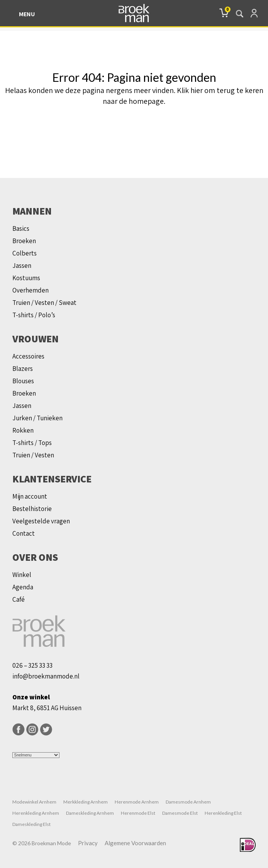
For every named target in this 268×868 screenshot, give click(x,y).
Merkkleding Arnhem (86, 802)
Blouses (23, 381)
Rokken (23, 430)
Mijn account (30, 496)
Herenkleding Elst (223, 813)
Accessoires (28, 356)
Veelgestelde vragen (41, 521)
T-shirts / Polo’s (34, 315)
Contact (24, 533)
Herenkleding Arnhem (36, 813)
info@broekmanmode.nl (46, 676)
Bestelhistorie (32, 509)
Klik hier (190, 90)
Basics (21, 228)
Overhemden (31, 290)
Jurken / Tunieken (37, 418)
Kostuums (26, 278)
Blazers (23, 369)
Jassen (22, 266)
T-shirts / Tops (32, 443)
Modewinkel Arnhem (34, 802)
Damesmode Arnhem (188, 802)
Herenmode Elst (138, 813)
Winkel (22, 575)
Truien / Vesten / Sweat (44, 303)
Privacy (88, 843)
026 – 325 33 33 (32, 665)
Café (19, 599)
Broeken (24, 241)
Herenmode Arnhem (137, 802)
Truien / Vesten (33, 455)
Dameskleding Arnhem (90, 813)
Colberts (25, 253)
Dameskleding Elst (31, 824)
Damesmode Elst (180, 813)
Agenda (23, 587)
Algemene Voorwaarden (135, 843)
